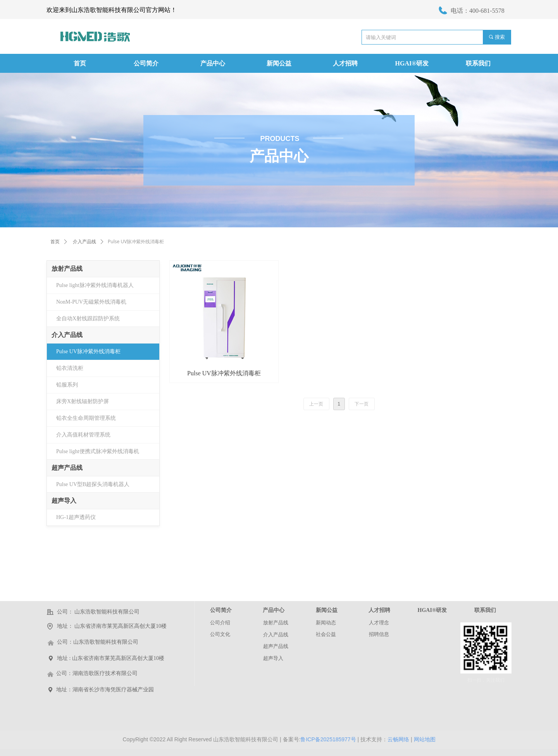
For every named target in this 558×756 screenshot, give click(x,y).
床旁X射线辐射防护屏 (83, 401)
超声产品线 (67, 468)
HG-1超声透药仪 (76, 517)
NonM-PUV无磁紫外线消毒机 (91, 302)
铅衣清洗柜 (70, 368)
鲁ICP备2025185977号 (328, 739)
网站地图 (425, 739)
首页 (55, 242)
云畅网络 (398, 739)
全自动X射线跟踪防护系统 (88, 319)
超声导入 (64, 501)
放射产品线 (67, 269)
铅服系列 (67, 385)
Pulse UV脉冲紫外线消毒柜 (88, 351)
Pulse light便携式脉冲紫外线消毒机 (98, 451)
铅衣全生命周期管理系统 (86, 418)
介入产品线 (84, 242)
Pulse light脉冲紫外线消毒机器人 (95, 285)
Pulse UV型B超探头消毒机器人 (93, 484)
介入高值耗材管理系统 (83, 435)
